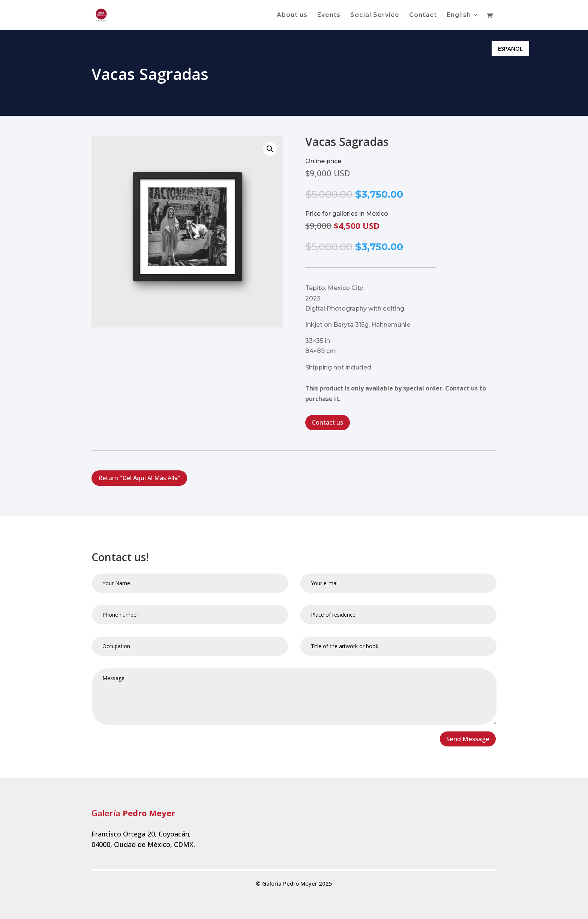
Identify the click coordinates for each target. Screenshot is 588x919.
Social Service (375, 15)
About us (292, 15)
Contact (423, 15)
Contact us (328, 422)
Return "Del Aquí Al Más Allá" (139, 478)
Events (329, 15)
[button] (270, 149)
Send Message (468, 739)
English (459, 15)
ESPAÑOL (510, 48)
